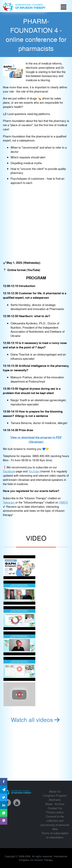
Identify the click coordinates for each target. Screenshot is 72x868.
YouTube (34, 471)
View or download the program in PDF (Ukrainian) (36, 439)
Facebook (9, 471)
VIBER (63, 502)
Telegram (9, 502)
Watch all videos (36, 719)
